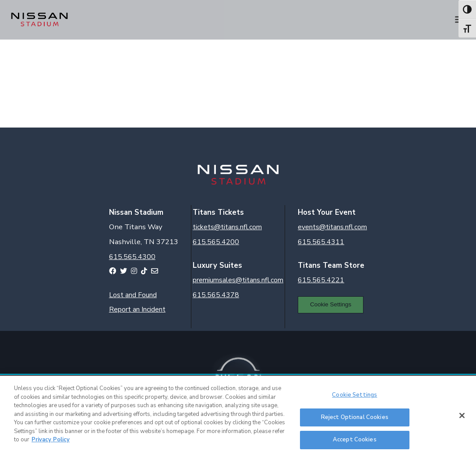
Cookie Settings (331, 304)
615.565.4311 (321, 242)
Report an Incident (137, 309)
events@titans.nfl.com (332, 227)
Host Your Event (327, 212)
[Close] (462, 415)
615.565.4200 (216, 242)
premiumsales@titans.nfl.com (238, 280)
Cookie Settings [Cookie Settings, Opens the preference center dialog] (354, 395)
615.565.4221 (321, 280)
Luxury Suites (217, 265)
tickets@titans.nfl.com (227, 227)
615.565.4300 (132, 257)
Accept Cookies (355, 440)
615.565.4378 (216, 295)
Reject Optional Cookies (355, 417)
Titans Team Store (331, 265)
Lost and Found (133, 295)
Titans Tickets (218, 212)
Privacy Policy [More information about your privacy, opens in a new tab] (51, 440)
